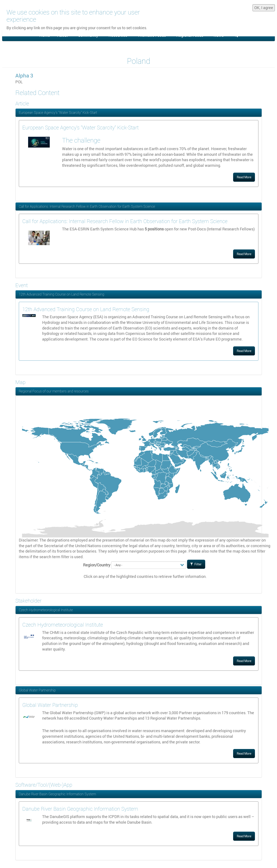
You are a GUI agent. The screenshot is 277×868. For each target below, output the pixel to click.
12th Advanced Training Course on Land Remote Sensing (62, 294)
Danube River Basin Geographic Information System (57, 794)
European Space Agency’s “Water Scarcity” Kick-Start (58, 113)
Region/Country (97, 565)
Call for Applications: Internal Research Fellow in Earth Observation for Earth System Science (87, 206)
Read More (244, 177)
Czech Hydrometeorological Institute (46, 610)
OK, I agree (264, 7)
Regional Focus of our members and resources (54, 391)
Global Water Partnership (37, 690)
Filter (196, 564)
